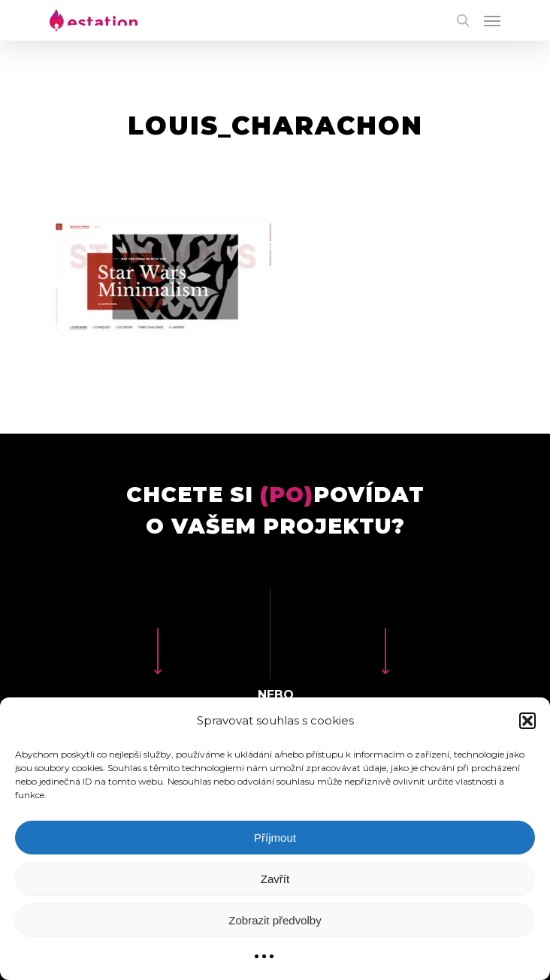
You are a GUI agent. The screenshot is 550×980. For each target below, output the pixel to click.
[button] (527, 721)
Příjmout (275, 838)
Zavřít (275, 879)
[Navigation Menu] (492, 20)
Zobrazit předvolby (275, 920)
